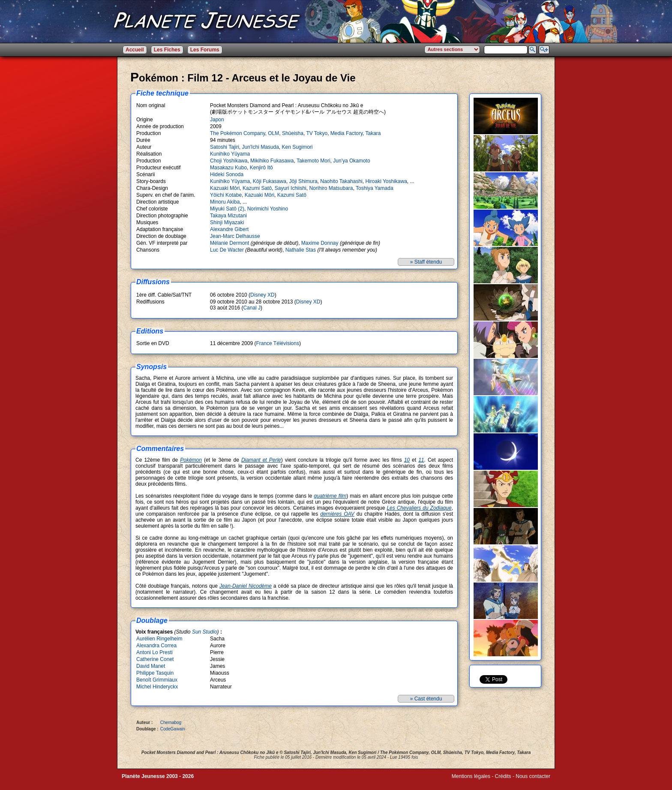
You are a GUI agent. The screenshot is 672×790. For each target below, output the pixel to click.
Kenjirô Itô (261, 168)
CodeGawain (173, 729)
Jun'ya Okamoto (351, 161)
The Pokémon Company (238, 133)
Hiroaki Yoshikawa (386, 181)
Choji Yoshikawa (229, 161)
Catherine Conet (155, 659)
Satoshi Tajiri (225, 147)
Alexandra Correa (156, 646)
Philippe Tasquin (155, 673)
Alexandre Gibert (229, 229)
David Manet (151, 666)
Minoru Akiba (225, 202)
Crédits (503, 776)
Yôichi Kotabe (226, 195)
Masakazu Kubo (228, 168)
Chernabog (171, 722)
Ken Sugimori (297, 147)
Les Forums (205, 50)
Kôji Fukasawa (270, 181)
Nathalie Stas (301, 250)
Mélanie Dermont (229, 243)
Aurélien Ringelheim (159, 639)
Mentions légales (471, 776)
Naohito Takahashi (341, 181)
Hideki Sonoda (227, 174)
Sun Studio (205, 632)
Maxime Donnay (320, 243)
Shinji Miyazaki (227, 222)
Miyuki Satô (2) (227, 209)
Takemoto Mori (313, 161)
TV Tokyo (317, 133)
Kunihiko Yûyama (230, 154)
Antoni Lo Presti (154, 652)
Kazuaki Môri (225, 188)
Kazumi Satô (257, 188)
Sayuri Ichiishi (291, 188)
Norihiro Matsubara (331, 188)
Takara (373, 133)
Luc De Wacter (227, 250)
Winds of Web (468, 782)
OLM (273, 133)
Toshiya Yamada (375, 188)
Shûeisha (293, 133)
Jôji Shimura (303, 181)
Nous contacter (533, 776)
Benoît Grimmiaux (157, 680)
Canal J (252, 308)
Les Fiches (167, 50)
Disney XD (262, 295)
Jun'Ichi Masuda (260, 147)
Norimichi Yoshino (268, 209)
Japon (217, 120)
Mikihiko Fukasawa (272, 161)
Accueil (135, 50)
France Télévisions (277, 343)
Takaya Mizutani (228, 216)
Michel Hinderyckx (157, 687)
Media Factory (346, 133)
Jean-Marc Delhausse (235, 236)
